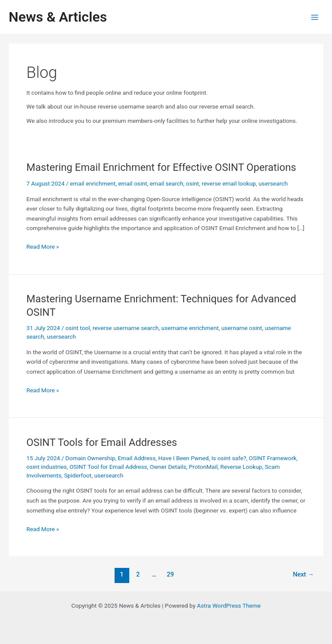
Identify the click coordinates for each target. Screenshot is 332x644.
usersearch (273, 183)
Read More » (43, 247)
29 (171, 574)
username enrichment (190, 328)
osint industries (47, 467)
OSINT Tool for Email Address (109, 467)
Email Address (137, 458)
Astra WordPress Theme (229, 606)
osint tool (78, 328)
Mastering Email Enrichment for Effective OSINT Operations (161, 167)
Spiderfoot (78, 475)
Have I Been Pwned (184, 458)
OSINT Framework (273, 458)
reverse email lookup (229, 183)
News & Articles (58, 17)
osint (192, 183)
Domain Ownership (90, 458)
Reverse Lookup (241, 467)
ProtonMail (203, 467)
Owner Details (168, 467)
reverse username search (126, 328)
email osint (132, 183)
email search (166, 183)
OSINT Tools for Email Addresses (102, 442)
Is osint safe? (229, 458)
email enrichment (93, 183)
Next (304, 574)
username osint (242, 328)
